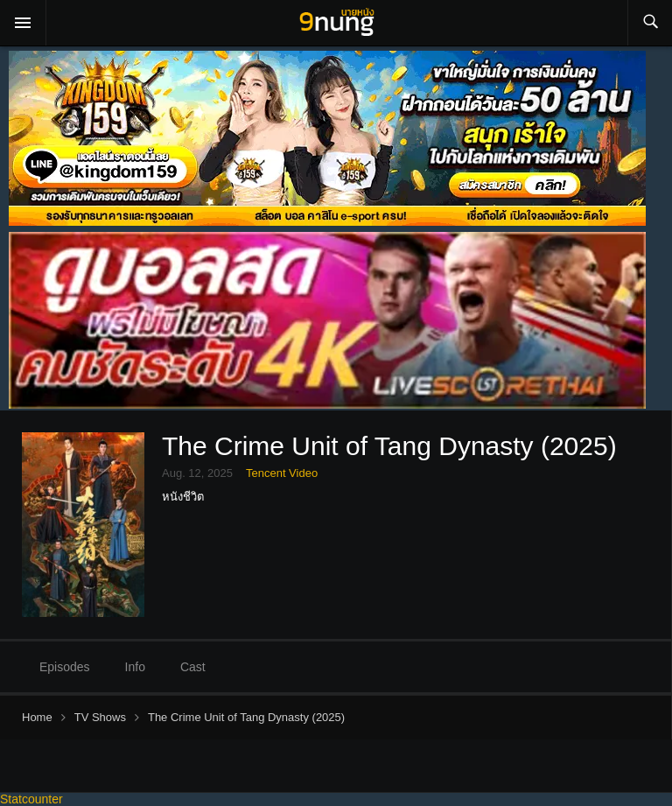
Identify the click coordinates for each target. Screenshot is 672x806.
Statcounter (31, 799)
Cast (193, 667)
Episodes (65, 667)
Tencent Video (282, 473)
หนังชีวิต (183, 497)
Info (135, 667)
